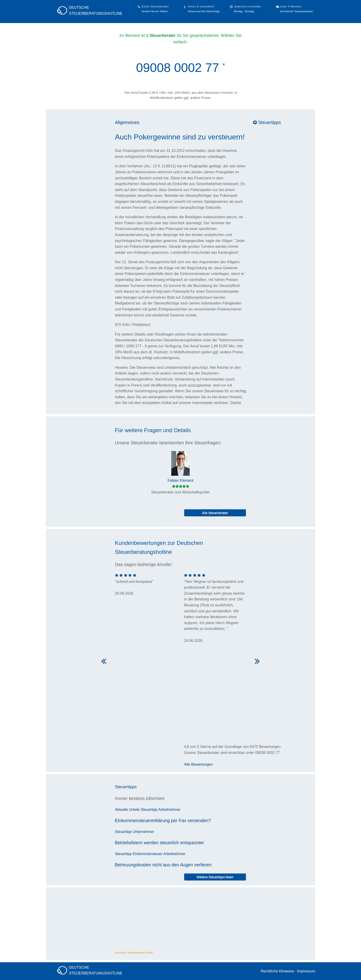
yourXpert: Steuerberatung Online (134, 953)
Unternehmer (143, 832)
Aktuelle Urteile (127, 810)
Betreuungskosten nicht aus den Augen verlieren (163, 865)
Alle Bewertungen (198, 764)
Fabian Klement (180, 480)
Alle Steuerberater (215, 513)
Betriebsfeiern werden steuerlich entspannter (159, 843)
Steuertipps (267, 122)
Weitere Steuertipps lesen (215, 877)
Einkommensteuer (147, 854)
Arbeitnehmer (169, 810)
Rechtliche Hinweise (277, 971)
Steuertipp (149, 810)
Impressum (306, 971)
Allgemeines (127, 122)
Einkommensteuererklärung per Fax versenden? (163, 821)
